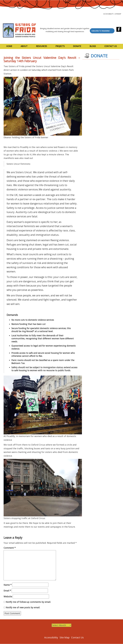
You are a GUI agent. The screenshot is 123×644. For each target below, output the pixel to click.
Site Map (65, 637)
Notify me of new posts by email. (23, 607)
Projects (60, 46)
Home (9, 46)
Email (7, 591)
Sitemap (118, 14)
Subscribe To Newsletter (101, 31)
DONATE (99, 56)
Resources (42, 46)
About (24, 46)
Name (8, 585)
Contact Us (111, 46)
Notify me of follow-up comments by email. (28, 602)
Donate (77, 46)
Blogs (93, 46)
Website (8, 596)
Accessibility (108, 14)
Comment (10, 548)
